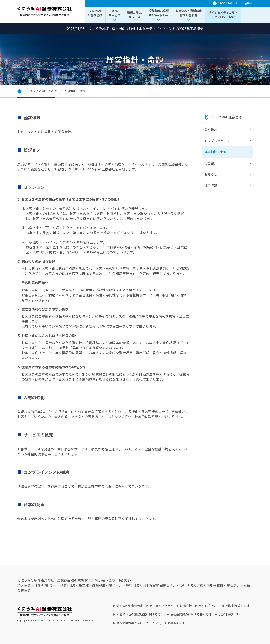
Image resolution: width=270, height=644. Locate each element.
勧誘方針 (186, 606)
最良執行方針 (177, 623)
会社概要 (211, 129)
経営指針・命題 (215, 152)
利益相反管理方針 (238, 606)
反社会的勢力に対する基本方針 (191, 614)
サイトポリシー (209, 606)
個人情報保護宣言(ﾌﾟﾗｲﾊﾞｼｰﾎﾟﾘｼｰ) (139, 623)
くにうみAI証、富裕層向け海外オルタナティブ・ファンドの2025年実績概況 (146, 29)
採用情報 (211, 186)
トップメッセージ (217, 141)
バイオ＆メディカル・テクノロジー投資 (223, 15)
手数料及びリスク (230, 614)
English (247, 3)
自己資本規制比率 (161, 606)
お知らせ (211, 174)
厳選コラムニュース (134, 15)
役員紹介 (211, 163)
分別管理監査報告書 (130, 606)
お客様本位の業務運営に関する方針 (140, 614)
